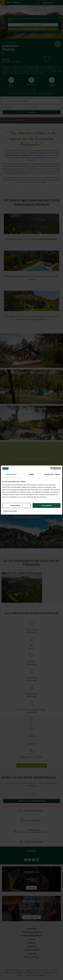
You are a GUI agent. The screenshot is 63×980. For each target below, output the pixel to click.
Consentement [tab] (11, 474)
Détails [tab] (32, 474)
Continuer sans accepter (10, 511)
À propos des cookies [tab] (52, 474)
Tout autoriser (47, 505)
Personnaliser (17, 505)
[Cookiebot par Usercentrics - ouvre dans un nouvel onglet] (52, 468)
